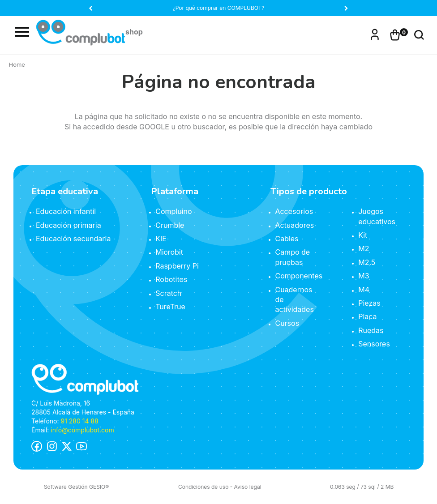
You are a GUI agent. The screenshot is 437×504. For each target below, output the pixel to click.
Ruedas (371, 330)
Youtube (81, 446)
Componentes (299, 276)
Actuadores (294, 225)
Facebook (37, 446)
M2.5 (367, 262)
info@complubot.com (82, 430)
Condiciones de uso (203, 487)
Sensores (374, 344)
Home (17, 64)
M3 (364, 276)
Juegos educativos (377, 216)
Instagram (52, 446)
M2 (364, 248)
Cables (287, 239)
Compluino (174, 211)
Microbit (169, 252)
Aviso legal (248, 487)
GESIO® (99, 487)
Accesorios (294, 211)
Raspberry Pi (177, 266)
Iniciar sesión (375, 34)
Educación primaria (69, 225)
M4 (364, 290)
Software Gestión (66, 487)
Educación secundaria (73, 239)
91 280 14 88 (79, 421)
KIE (161, 239)
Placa (367, 316)
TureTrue (170, 307)
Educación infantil (66, 211)
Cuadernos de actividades (294, 300)
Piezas (369, 303)
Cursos (287, 323)
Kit (363, 235)
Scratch (168, 293)
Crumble (170, 225)
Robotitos (171, 279)
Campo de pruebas (292, 257)
